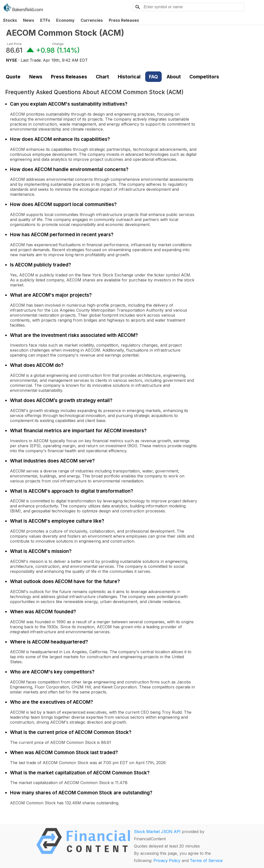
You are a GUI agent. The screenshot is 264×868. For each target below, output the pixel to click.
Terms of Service (206, 861)
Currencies (92, 20)
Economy (65, 20)
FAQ (153, 77)
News (29, 20)
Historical (129, 77)
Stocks (10, 20)
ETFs (45, 20)
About (174, 77)
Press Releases (124, 20)
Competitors (204, 77)
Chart (102, 77)
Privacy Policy (167, 861)
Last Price (14, 44)
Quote (13, 77)
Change (58, 44)
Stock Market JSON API (157, 832)
